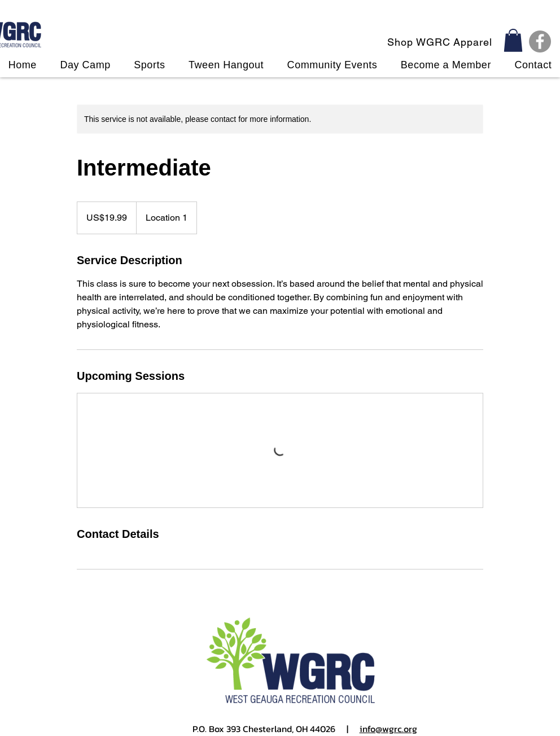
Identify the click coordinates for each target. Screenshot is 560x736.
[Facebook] (540, 41)
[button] (513, 40)
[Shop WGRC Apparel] (441, 42)
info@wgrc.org (388, 729)
